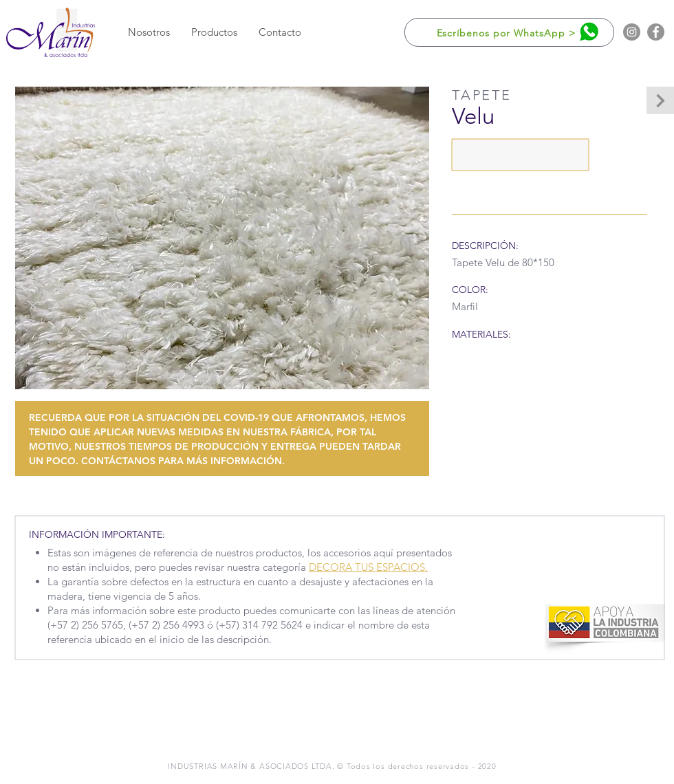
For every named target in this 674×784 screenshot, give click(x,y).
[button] (214, 32)
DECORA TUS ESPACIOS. (368, 567)
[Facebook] (656, 32)
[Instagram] (632, 32)
